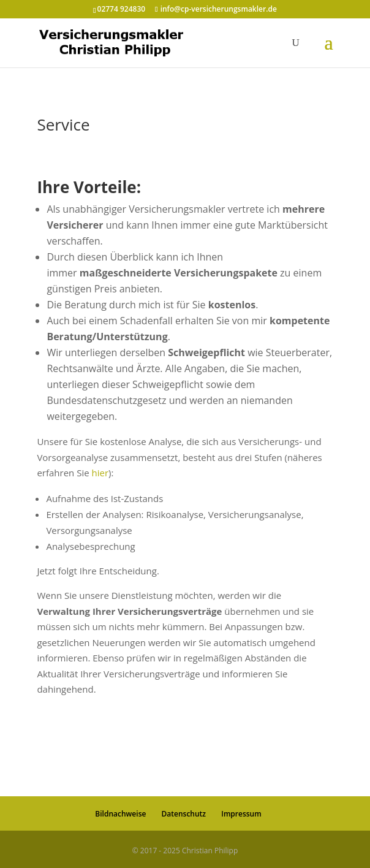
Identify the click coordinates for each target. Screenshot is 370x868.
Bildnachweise (120, 814)
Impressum (241, 814)
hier (100, 473)
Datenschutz (184, 814)
